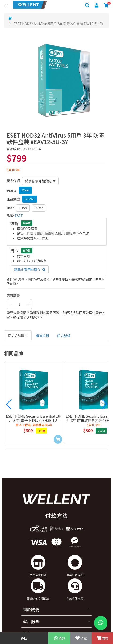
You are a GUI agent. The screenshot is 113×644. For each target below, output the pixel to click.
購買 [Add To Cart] (102, 638)
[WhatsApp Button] (101, 623)
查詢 (59, 638)
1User (23, 208)
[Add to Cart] (58, 439)
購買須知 (42, 335)
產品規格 (64, 335)
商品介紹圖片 (18, 335)
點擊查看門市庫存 (30, 269)
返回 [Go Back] (24, 638)
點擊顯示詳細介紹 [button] (40, 181)
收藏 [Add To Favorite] (81, 638)
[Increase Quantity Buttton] (29, 304)
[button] (9, 404)
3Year (25, 190)
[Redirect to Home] (10, 18)
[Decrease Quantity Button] (10, 304)
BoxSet (30, 199)
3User (39, 208)
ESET (19, 216)
